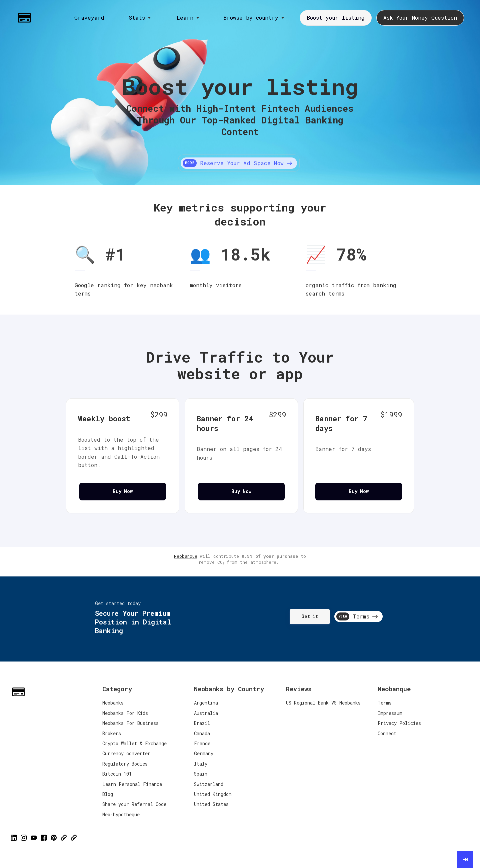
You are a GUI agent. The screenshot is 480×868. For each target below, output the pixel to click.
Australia (206, 713)
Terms (385, 703)
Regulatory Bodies (125, 764)
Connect (387, 733)
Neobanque (186, 556)
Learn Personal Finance (132, 784)
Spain (201, 774)
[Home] (26, 18)
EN (465, 860)
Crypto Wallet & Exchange (134, 743)
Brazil (202, 723)
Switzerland (209, 784)
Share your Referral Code (134, 804)
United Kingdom (213, 794)
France (202, 743)
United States (211, 804)
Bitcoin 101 (117, 774)
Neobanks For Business (130, 723)
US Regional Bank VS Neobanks (323, 703)
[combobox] (465, 860)
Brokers (112, 733)
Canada (202, 733)
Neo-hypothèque (121, 814)
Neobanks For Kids (125, 713)
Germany (204, 753)
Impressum (390, 713)
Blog (108, 794)
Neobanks (113, 703)
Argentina (206, 703)
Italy (201, 764)
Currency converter (126, 753)
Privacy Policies (399, 723)
